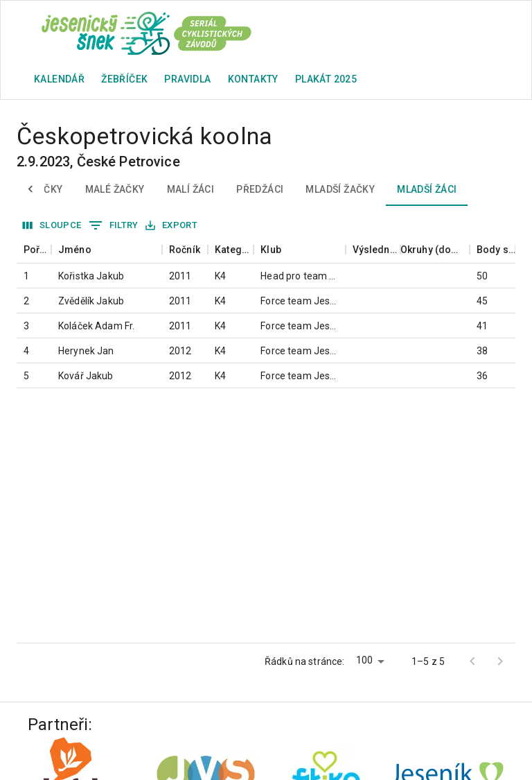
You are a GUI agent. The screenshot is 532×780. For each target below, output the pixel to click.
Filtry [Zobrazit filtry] (114, 225)
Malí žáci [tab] (191, 189)
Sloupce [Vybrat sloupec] (52, 226)
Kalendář (59, 79)
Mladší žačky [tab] (340, 189)
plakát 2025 (326, 79)
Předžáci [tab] (260, 189)
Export (171, 226)
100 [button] (364, 660)
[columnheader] (34, 250)
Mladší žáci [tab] (427, 189)
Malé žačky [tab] (115, 189)
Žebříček (124, 79)
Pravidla (187, 79)
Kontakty (253, 79)
